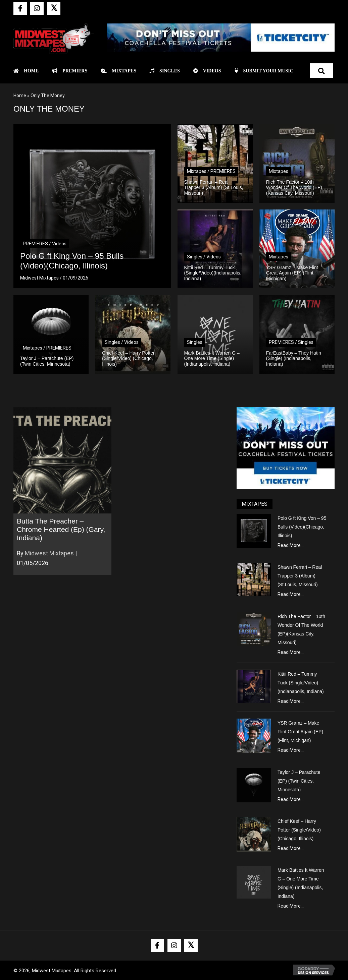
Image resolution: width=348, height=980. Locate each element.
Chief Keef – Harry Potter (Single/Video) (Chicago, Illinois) (299, 830)
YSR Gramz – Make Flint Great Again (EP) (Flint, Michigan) (300, 732)
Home (20, 96)
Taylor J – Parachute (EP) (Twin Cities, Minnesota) (299, 781)
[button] (20, 8)
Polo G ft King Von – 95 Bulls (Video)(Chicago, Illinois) (302, 527)
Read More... (291, 545)
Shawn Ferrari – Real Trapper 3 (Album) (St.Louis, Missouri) (300, 576)
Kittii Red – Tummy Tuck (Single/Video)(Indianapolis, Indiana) (301, 683)
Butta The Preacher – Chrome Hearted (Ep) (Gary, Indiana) (61, 529)
